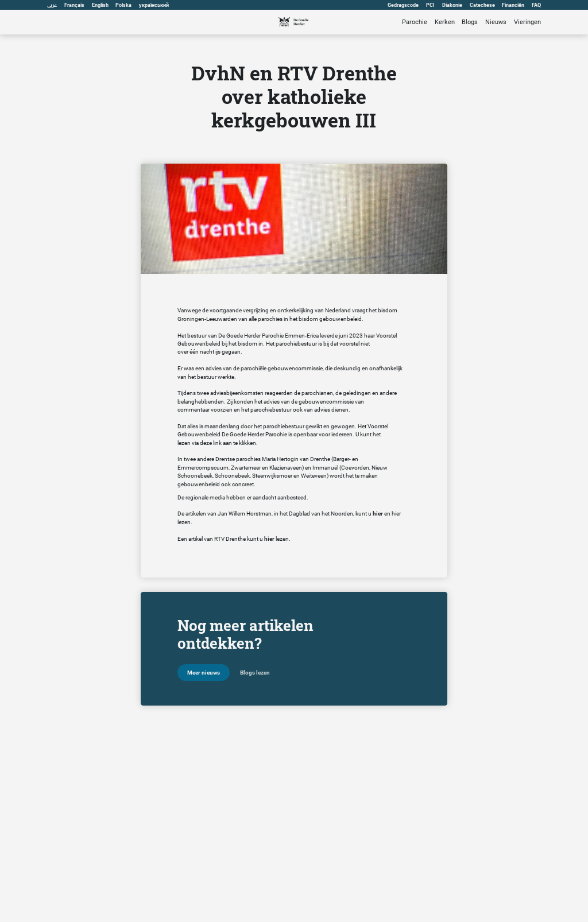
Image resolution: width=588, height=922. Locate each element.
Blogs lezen (255, 673)
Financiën (513, 5)
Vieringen (527, 22)
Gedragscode (403, 5)
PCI (430, 5)
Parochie (415, 22)
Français (74, 5)
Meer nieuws (204, 673)
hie (395, 514)
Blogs (470, 22)
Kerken (445, 22)
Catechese (482, 5)
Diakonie (452, 5)
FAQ (536, 5)
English (100, 5)
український (154, 5)
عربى (52, 5)
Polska (124, 5)
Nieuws (496, 22)
